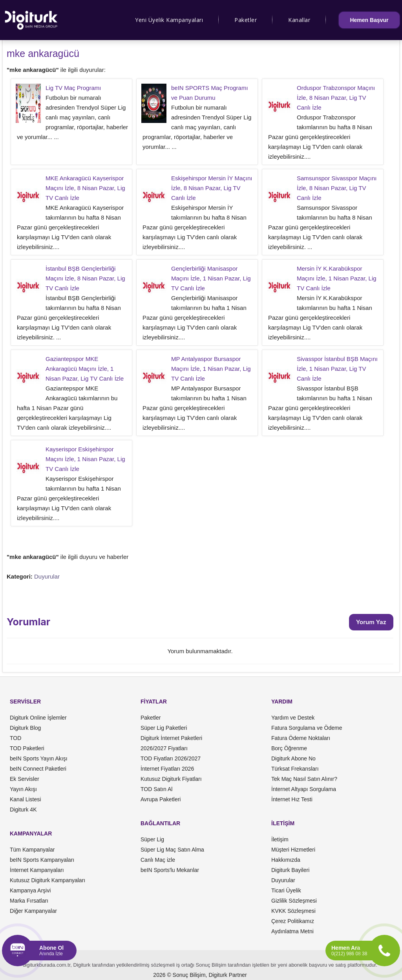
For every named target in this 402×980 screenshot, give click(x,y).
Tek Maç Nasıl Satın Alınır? (304, 779)
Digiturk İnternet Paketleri (171, 738)
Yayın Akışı (23, 789)
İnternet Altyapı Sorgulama (304, 789)
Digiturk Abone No (293, 758)
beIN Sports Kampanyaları (42, 860)
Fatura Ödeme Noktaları (301, 738)
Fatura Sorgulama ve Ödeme (307, 728)
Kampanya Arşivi (30, 890)
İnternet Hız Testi (292, 799)
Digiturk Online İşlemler (38, 718)
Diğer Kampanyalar (33, 911)
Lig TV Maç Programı (73, 88)
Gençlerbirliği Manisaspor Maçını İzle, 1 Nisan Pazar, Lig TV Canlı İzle (211, 278)
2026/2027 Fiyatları (164, 748)
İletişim (280, 839)
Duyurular (47, 576)
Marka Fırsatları (29, 901)
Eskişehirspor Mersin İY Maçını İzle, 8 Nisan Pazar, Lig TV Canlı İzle (212, 188)
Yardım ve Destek (293, 718)
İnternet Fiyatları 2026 (167, 769)
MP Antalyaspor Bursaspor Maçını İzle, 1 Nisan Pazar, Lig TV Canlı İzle (211, 369)
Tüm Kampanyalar (32, 850)
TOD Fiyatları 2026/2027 (171, 758)
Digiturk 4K (23, 810)
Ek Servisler (25, 779)
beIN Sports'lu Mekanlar (170, 870)
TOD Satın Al (156, 789)
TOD (16, 738)
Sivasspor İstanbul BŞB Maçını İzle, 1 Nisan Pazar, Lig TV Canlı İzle (337, 369)
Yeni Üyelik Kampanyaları (169, 20)
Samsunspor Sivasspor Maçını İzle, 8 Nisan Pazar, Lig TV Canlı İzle (337, 188)
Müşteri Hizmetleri (293, 850)
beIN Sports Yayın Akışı (39, 758)
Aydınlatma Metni (292, 931)
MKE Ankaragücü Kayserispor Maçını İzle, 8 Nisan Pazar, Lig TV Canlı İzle (85, 188)
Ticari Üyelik (286, 890)
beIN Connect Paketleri (38, 769)
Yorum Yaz (371, 622)
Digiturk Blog (25, 728)
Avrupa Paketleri (161, 799)
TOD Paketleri (27, 748)
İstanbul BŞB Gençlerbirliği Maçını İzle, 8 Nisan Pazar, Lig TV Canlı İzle (85, 278)
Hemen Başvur (369, 20)
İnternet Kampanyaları (37, 870)
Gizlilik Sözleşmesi (294, 901)
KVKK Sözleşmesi (293, 911)
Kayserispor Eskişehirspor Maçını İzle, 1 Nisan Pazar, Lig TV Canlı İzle (85, 459)
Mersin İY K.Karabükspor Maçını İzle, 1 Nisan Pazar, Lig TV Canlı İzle (337, 278)
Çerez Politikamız (293, 921)
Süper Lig (152, 839)
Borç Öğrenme (289, 748)
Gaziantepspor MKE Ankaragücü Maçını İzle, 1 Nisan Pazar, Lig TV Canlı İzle (85, 369)
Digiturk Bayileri (290, 870)
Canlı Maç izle (158, 860)
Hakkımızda (286, 860)
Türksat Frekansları (295, 769)
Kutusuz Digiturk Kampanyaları (48, 880)
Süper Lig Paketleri (164, 728)
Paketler (246, 20)
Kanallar (299, 20)
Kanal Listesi (25, 799)
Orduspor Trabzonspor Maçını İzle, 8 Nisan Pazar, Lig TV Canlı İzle (336, 98)
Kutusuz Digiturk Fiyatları (171, 779)
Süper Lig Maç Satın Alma (172, 850)
